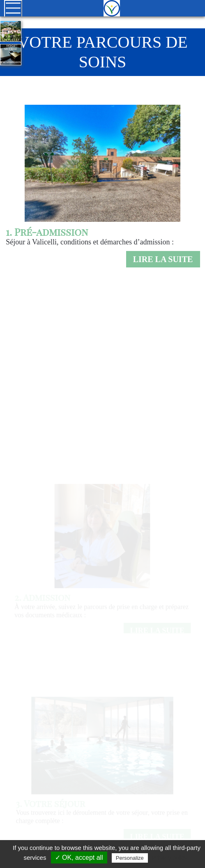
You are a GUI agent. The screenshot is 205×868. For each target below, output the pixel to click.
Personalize (130, 858)
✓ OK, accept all (79, 858)
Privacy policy (170, 858)
